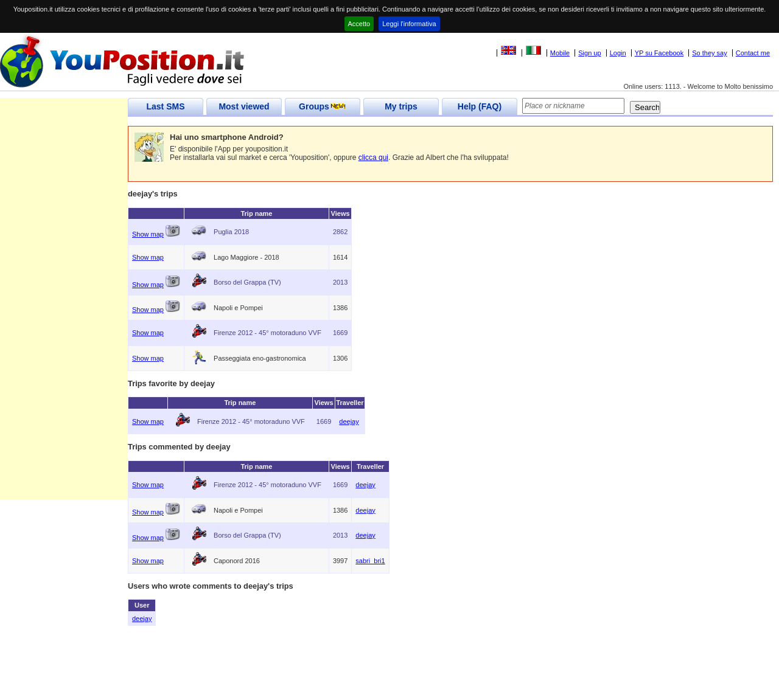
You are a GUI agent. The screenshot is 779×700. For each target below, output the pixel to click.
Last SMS (165, 106)
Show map (148, 234)
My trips (401, 106)
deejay (349, 421)
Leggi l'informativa (409, 24)
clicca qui (373, 158)
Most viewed (244, 106)
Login (618, 53)
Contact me (753, 53)
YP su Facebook (659, 53)
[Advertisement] (64, 317)
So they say (709, 53)
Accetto (359, 24)
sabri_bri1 (370, 561)
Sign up (589, 53)
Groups (323, 106)
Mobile (560, 53)
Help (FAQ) (480, 106)
